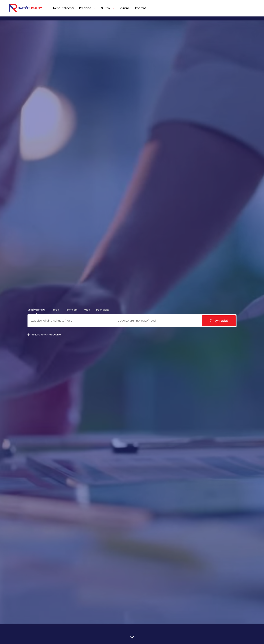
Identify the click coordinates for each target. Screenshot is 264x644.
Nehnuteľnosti (63, 8)
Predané (85, 8)
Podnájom (102, 310)
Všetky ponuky (36, 310)
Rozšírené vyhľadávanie (44, 335)
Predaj (56, 310)
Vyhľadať (219, 321)
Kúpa (87, 310)
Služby (106, 8)
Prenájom (72, 310)
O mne (125, 8)
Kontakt (141, 8)
